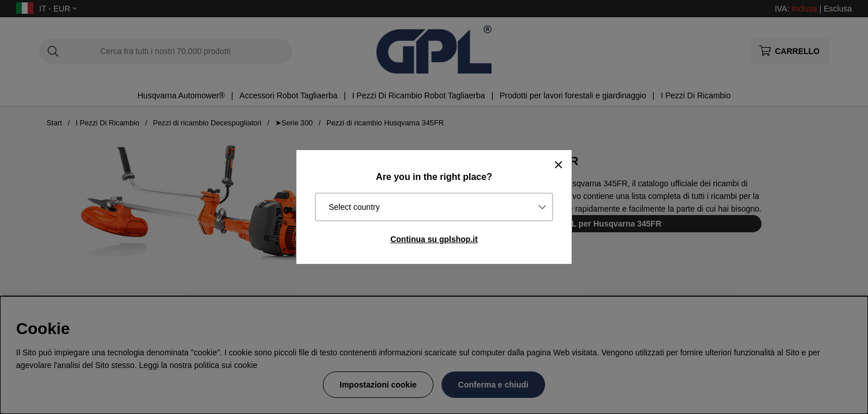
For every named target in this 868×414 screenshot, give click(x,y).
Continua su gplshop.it (434, 239)
